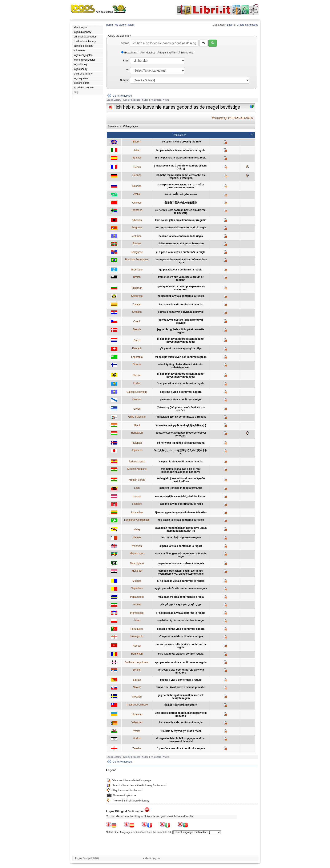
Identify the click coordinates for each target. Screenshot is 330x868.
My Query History (125, 25)
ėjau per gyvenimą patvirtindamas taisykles (181, 513)
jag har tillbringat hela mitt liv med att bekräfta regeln (181, 697)
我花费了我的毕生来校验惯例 (181, 203)
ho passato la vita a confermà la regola (181, 563)
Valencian (137, 722)
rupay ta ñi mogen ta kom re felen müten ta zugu (181, 555)
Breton (137, 277)
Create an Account (247, 25)
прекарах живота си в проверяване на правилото (181, 288)
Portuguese (137, 629)
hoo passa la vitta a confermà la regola (181, 520)
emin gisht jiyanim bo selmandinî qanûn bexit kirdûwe (181, 480)
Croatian (137, 312)
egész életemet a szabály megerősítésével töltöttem (181, 434)
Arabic (137, 194)
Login (230, 25)
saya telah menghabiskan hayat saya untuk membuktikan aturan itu (181, 529)
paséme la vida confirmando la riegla (181, 236)
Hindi (137, 425)
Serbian (137, 670)
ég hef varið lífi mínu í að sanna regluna (181, 443)
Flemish (137, 375)
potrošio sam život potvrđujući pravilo (181, 312)
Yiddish (137, 738)
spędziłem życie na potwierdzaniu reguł (181, 620)
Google (127, 100)
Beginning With (166, 53)
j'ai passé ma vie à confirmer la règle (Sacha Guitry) (181, 167)
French (137, 167)
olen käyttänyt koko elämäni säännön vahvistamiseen (181, 366)
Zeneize (137, 748)
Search (125, 43)
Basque (137, 244)
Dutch (137, 340)
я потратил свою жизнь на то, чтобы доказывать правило (181, 186)
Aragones (137, 228)
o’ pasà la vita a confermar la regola (181, 546)
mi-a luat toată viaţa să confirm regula (181, 654)
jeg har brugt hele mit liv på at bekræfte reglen (181, 331)
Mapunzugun (137, 553)
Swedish (137, 697)
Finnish (137, 364)
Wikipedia (156, 100)
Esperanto (137, 357)
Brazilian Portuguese (137, 260)
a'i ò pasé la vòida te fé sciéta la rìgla (181, 636)
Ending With (186, 53)
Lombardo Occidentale (137, 520)
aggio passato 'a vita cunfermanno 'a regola (181, 588)
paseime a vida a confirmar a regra (181, 392)
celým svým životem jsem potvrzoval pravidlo (181, 321)
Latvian (137, 497)
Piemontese (137, 613)
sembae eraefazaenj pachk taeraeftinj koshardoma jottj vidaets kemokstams (181, 572)
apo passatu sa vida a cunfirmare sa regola (181, 662)
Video (166, 100)
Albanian (137, 220)
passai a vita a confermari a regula (181, 680)
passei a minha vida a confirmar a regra (181, 629)
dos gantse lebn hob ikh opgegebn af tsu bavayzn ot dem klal (181, 740)
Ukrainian (137, 714)
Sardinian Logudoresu (137, 662)
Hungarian (137, 433)
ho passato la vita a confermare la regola (181, 150)
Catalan (137, 305)
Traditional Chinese (137, 705)
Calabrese (137, 296)
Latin (137, 488)
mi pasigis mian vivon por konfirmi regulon (181, 357)
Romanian (137, 654)
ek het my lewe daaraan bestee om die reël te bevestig (181, 212)
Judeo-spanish (137, 462)
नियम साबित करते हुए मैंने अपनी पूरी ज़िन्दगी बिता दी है (181, 426)
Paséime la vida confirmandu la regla (181, 504)
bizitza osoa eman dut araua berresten (181, 244)
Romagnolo (137, 636)
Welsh (137, 731)
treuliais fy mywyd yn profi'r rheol (181, 731)
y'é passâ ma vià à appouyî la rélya (181, 348)
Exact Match (130, 53)
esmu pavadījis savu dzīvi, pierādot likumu (181, 497)
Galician (137, 399)
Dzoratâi (137, 348)
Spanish (137, 158)
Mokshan (137, 571)
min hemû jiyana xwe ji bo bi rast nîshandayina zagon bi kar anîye (181, 470)
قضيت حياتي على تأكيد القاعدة (181, 194)
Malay (137, 529)
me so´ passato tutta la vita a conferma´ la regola (181, 646)
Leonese (137, 504)
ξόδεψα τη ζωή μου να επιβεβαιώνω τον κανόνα (181, 409)
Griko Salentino (137, 417)
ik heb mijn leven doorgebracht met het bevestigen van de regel (181, 340)
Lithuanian (137, 513)
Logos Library (114, 100)
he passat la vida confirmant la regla (181, 305)
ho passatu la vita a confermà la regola (181, 296)
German (137, 175)
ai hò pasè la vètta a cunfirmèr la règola (181, 581)
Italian (137, 150)
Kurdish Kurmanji (137, 469)
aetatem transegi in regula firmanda (181, 488)
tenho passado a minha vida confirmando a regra (181, 261)
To (128, 71)
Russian (137, 186)
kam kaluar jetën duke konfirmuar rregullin (181, 220)
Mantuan (137, 546)
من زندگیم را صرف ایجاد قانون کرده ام (181, 604)
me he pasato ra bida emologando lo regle (181, 228)
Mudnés (137, 581)
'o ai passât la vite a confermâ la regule (181, 383)
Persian (137, 604)
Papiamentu (137, 597)
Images (136, 100)
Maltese (137, 537)
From (126, 61)
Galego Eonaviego (137, 392)
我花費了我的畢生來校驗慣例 (181, 705)
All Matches (147, 53)
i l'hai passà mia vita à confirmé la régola (181, 613)
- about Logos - (152, 858)
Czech (137, 321)
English (137, 142)
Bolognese (137, 252)
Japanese (137, 450)
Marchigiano (137, 563)
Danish (137, 329)
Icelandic (137, 443)
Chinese (137, 203)
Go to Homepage (122, 96)
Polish (137, 620)
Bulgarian (137, 288)
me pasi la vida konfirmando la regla (181, 462)
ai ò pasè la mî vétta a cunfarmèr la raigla (181, 252)
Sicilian (137, 680)
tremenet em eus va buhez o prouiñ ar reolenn (181, 278)
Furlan (137, 383)
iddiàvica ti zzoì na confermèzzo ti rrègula (181, 417)
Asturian (137, 236)
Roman (137, 646)
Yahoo (145, 100)
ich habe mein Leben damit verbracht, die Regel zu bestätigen (181, 177)
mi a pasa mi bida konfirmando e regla (181, 597)
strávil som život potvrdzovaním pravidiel (181, 687)
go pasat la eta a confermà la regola (181, 270)
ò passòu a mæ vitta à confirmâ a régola (181, 748)
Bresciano (137, 270)
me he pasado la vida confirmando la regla (181, 158)
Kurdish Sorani (137, 480)
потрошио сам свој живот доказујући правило (181, 671)
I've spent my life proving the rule (181, 142)
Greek (137, 409)
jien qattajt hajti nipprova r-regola (181, 537)
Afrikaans (137, 210)
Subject (125, 80)
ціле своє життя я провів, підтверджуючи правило (181, 714)
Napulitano (137, 588)
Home (109, 25)
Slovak (137, 687)
